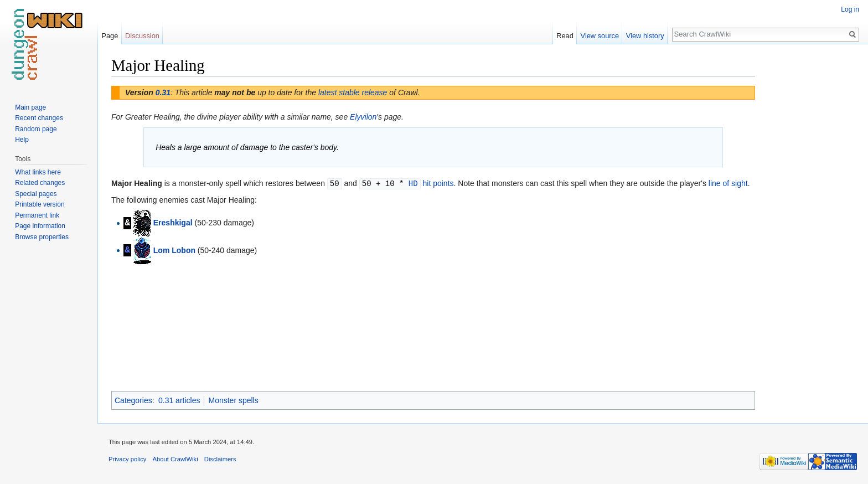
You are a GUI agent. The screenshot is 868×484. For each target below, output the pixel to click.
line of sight (728, 183)
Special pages (36, 194)
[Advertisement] (810, 222)
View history (645, 36)
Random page (36, 129)
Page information (40, 226)
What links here (38, 172)
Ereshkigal (173, 222)
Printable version (40, 204)
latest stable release (353, 92)
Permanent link (37, 215)
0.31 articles (179, 400)
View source (600, 36)
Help (22, 140)
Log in (850, 9)
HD (413, 183)
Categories (133, 400)
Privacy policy (127, 459)
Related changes (40, 183)
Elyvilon (363, 117)
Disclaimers (220, 459)
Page (110, 36)
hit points (438, 183)
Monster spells (233, 400)
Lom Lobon (174, 249)
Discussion (142, 36)
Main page (30, 107)
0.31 (163, 92)
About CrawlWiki (175, 459)
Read (565, 36)
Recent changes (39, 118)
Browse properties (42, 237)
